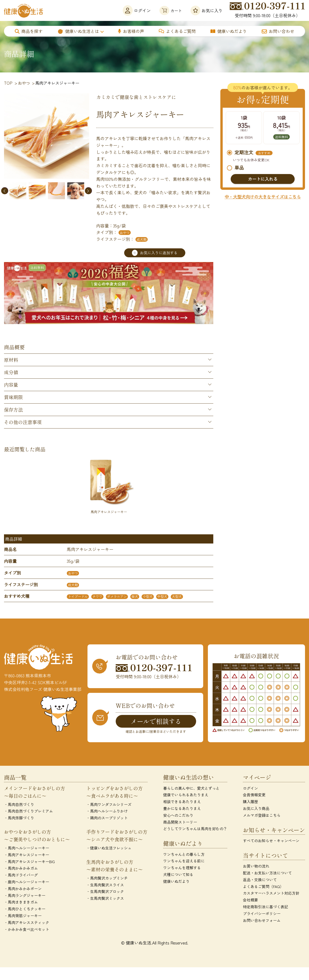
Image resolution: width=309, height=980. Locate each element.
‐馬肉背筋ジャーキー (23, 916)
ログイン (134, 10)
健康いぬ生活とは (78, 31)
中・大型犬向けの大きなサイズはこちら (263, 197)
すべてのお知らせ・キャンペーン (271, 841)
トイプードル (78, 597)
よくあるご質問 (177, 31)
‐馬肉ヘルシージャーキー (27, 848)
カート (169, 10)
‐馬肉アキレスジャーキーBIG (29, 861)
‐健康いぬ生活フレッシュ (109, 848)
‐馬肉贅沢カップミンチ (107, 878)
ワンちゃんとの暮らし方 (184, 854)
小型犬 (148, 597)
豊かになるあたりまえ (182, 809)
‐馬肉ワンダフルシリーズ (109, 804)
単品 (235, 168)
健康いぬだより (229, 31)
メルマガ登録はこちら (262, 815)
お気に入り (207, 10)
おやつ (125, 233)
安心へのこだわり (178, 815)
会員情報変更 (254, 795)
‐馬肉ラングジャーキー (25, 895)
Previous (5, 190)
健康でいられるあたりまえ (186, 795)
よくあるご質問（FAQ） (263, 886)
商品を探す (29, 31)
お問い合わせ (278, 31)
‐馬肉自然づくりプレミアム (28, 811)
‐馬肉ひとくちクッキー (25, 909)
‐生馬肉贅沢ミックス (105, 898)
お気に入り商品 (256, 809)
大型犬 (177, 597)
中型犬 (162, 597)
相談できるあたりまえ (182, 802)
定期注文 (250, 153)
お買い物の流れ (256, 866)
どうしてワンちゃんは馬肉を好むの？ (195, 829)
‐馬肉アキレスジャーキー (27, 855)
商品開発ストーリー (180, 822)
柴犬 (135, 597)
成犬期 (142, 239)
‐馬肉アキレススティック (27, 923)
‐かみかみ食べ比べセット (27, 929)
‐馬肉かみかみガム (21, 868)
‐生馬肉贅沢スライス (105, 885)
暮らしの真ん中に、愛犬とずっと (191, 788)
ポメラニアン (117, 597)
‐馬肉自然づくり (19, 804)
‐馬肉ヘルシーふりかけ (107, 811)
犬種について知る (178, 875)
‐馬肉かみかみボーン (23, 889)
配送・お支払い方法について (267, 873)
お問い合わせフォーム (262, 920)
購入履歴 (250, 802)
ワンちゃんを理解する (182, 868)
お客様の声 (131, 31)
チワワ (97, 597)
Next (88, 190)
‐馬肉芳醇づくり (19, 818)
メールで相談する (156, 721)
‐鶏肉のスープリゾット (107, 818)
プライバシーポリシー (262, 913)
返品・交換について (260, 880)
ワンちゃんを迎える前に (184, 861)
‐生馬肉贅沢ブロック (105, 892)
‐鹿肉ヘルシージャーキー (27, 882)
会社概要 (250, 900)
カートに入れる (263, 179)
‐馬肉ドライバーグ (21, 875)
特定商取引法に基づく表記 (265, 907)
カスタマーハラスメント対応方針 (271, 893)
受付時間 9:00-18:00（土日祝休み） (267, 10)
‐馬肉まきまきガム (21, 902)
